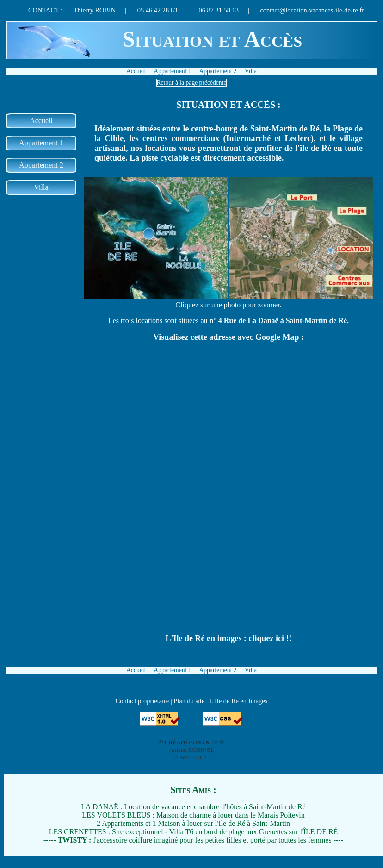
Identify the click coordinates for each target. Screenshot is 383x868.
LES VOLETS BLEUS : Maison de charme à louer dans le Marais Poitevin (193, 815)
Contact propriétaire (142, 701)
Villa (251, 71)
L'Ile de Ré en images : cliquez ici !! (229, 638)
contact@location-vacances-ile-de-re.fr (312, 10)
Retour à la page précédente (192, 83)
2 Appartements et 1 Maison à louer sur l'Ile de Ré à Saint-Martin (193, 823)
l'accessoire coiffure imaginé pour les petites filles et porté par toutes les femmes (195, 840)
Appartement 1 (172, 71)
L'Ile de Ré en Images (239, 701)
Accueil (136, 71)
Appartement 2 (218, 71)
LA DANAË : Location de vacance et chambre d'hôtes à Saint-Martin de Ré (193, 807)
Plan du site (189, 701)
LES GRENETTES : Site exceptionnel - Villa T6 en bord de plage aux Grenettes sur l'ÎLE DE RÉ (194, 832)
